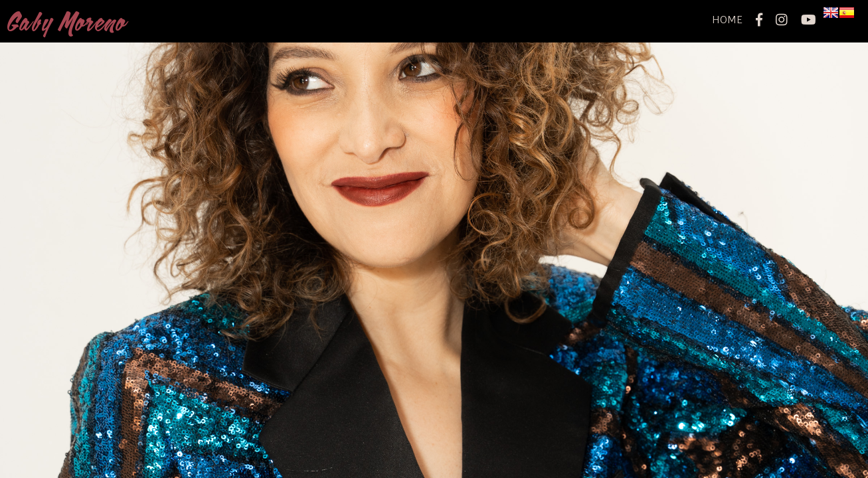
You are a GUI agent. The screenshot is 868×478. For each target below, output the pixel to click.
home (727, 20)
